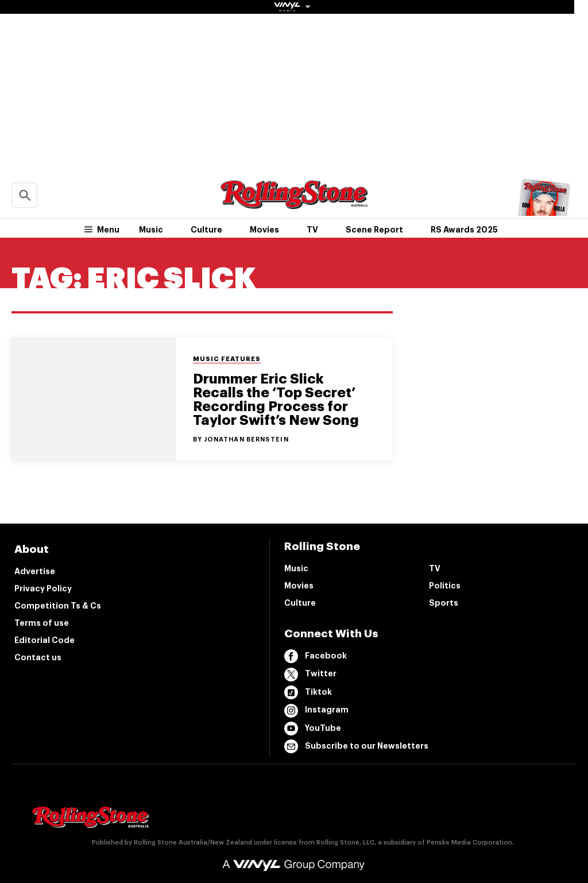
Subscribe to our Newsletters (356, 746)
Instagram (316, 711)
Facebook (316, 656)
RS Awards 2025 (464, 230)
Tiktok (308, 692)
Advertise (35, 571)
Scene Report (374, 230)
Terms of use (42, 623)
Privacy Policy (43, 588)
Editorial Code (45, 640)
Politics (445, 586)
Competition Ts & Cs (58, 606)
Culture (206, 230)
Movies (264, 230)
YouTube (313, 729)
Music (151, 230)
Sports (444, 603)
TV (312, 230)
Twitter (310, 675)
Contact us (38, 657)
